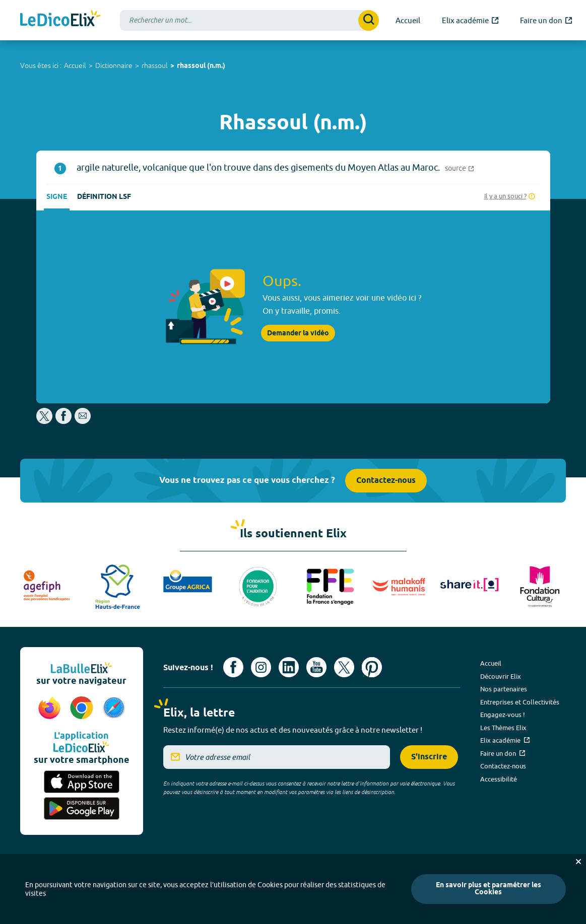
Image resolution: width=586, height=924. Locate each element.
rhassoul (155, 65)
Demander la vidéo (298, 333)
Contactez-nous (386, 481)
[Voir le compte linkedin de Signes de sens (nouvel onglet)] (289, 667)
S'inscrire (429, 757)
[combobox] (249, 20)
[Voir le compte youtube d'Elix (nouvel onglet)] (316, 667)
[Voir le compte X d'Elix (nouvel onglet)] (344, 667)
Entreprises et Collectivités (520, 702)
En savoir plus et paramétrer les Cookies (489, 889)
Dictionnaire (114, 65)
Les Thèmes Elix (503, 728)
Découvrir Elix (501, 676)
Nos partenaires (504, 689)
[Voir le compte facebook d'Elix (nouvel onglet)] (233, 667)
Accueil (75, 65)
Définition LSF (104, 197)
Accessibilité (499, 779)
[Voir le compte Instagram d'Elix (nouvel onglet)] (261, 667)
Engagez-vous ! (503, 715)
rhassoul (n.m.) (201, 66)
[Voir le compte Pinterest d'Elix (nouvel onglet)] (372, 667)
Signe (57, 197)
